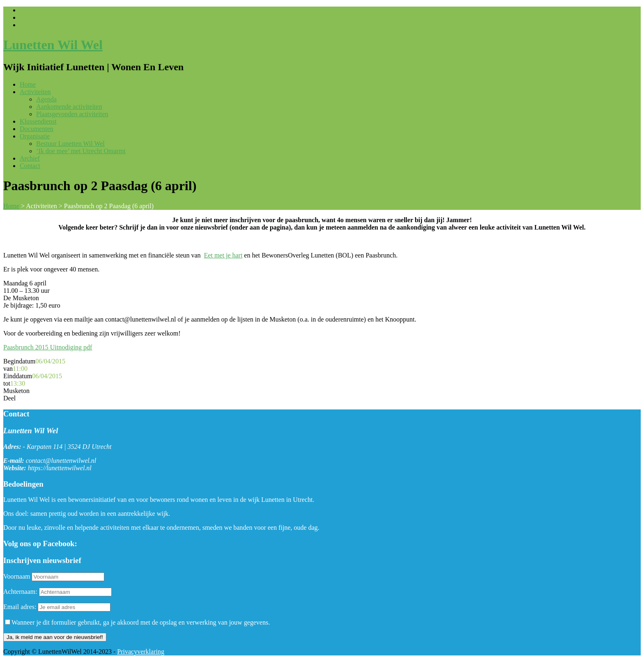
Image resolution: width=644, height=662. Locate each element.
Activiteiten (35, 92)
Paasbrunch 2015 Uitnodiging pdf (48, 347)
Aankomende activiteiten (69, 107)
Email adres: (21, 607)
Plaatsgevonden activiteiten (72, 114)
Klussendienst (38, 121)
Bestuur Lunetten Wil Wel (70, 144)
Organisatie (35, 136)
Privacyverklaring (141, 652)
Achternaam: (20, 592)
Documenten (37, 129)
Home (28, 84)
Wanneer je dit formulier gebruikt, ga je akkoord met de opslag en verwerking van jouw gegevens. (137, 622)
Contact (30, 166)
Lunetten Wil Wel (53, 45)
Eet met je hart (223, 255)
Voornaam (17, 576)
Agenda (46, 99)
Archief (30, 158)
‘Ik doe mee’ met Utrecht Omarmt (81, 151)
